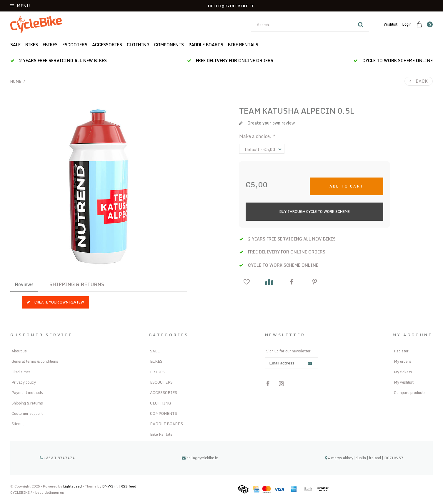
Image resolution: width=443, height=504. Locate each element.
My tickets (403, 372)
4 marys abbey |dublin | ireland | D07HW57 (364, 458)
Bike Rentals (243, 45)
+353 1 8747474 (57, 458)
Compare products (410, 392)
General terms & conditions (35, 361)
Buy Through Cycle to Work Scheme (315, 212)
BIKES (32, 45)
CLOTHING (138, 45)
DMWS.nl (110, 486)
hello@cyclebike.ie (200, 458)
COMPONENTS (169, 45)
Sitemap (19, 424)
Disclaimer (21, 372)
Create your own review (55, 302)
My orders (403, 361)
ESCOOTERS (75, 45)
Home (16, 81)
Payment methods (27, 392)
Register (401, 351)
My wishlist (404, 382)
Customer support (27, 413)
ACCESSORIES (107, 45)
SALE (15, 45)
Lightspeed (73, 486)
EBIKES (50, 45)
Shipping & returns (27, 403)
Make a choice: (257, 136)
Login (407, 24)
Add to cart (347, 186)
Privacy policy (24, 382)
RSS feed (128, 486)
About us (19, 351)
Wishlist (390, 24)
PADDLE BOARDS (206, 45)
